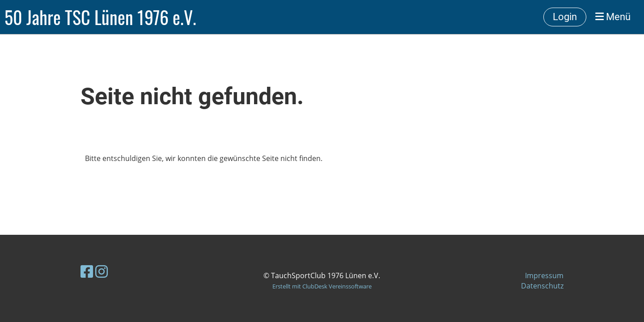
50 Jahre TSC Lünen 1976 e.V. (100, 17)
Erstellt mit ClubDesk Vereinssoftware (322, 286)
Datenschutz (542, 286)
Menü (613, 17)
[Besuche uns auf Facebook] (87, 271)
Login (565, 17)
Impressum (544, 275)
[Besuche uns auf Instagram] (102, 271)
